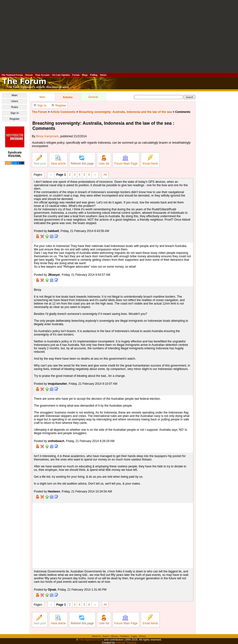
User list (104, 160)
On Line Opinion (61, 75)
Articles (68, 97)
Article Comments (63, 112)
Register (15, 119)
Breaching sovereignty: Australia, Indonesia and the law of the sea (125, 112)
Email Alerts (150, 160)
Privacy (143, 636)
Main (15, 95)
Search (106, 636)
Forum (76, 75)
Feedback (124, 636)
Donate (29, 75)
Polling (94, 75)
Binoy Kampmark (47, 136)
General (93, 97)
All (105, 174)
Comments (183, 112)
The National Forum (12, 75)
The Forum (40, 112)
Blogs (85, 75)
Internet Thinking (126, 643)
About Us (96, 636)
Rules (14, 107)
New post (40, 160)
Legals (134, 636)
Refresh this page (82, 160)
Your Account (42, 75)
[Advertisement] (119, 36)
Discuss (115, 636)
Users (15, 101)
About (103, 75)
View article (58, 160)
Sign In (14, 113)
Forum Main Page (126, 160)
